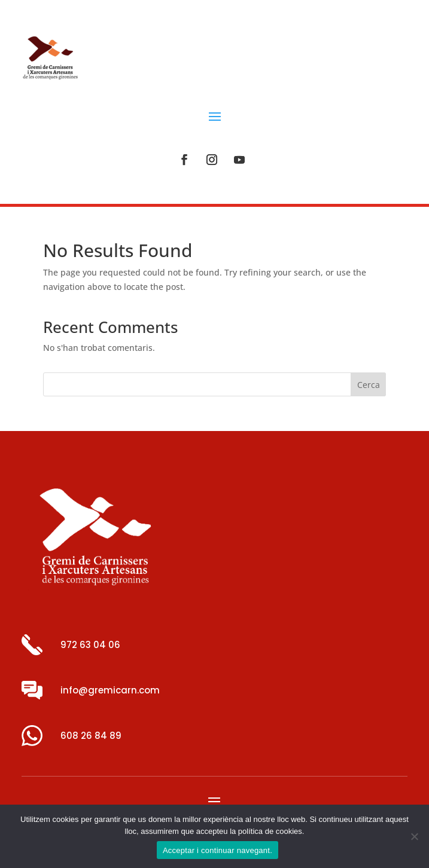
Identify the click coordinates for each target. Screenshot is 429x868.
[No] (414, 836)
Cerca (369, 385)
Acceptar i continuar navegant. (217, 850)
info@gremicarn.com (110, 690)
